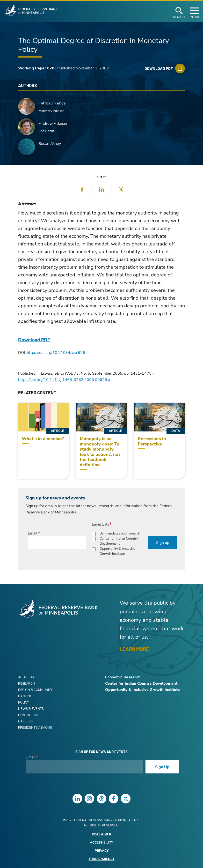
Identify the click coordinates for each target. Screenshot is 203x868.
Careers (25, 721)
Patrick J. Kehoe (52, 103)
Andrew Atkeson (54, 124)
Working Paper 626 (36, 68)
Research (27, 684)
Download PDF (34, 340)
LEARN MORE (134, 649)
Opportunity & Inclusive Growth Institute (117, 551)
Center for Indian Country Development (119, 541)
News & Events (31, 709)
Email (33, 533)
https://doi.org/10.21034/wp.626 (56, 353)
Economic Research (123, 677)
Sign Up (162, 767)
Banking (25, 696)
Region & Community (35, 690)
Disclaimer (101, 835)
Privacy (102, 851)
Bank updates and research (120, 533)
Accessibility (101, 843)
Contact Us (28, 715)
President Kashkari (35, 728)
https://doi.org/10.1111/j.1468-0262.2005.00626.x (64, 380)
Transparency (102, 859)
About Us (26, 677)
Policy (24, 703)
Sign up (163, 543)
